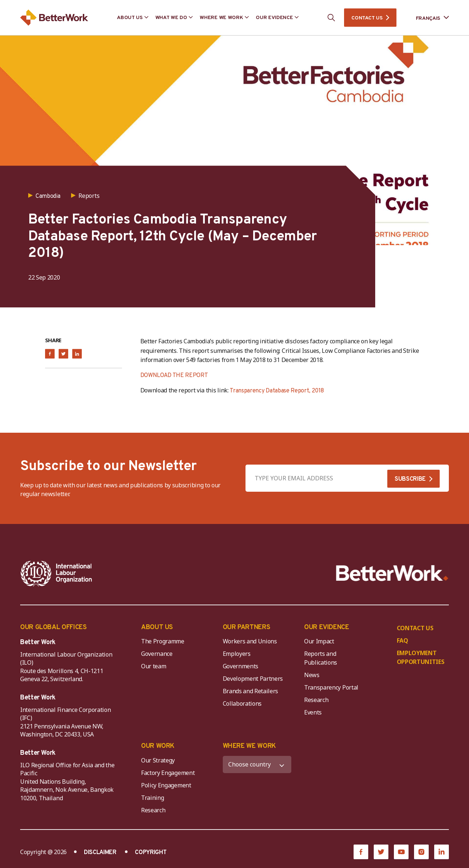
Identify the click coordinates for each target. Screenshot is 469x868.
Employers (237, 654)
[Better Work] (392, 573)
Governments (241, 666)
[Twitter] (381, 852)
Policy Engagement (167, 785)
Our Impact (319, 641)
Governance (157, 654)
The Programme (163, 641)
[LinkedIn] (442, 852)
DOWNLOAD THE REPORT (174, 376)
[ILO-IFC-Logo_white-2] (56, 573)
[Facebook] (361, 852)
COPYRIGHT (151, 853)
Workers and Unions (250, 641)
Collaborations (242, 703)
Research (316, 700)
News (312, 675)
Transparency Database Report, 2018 (277, 391)
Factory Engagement (168, 773)
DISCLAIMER (100, 853)
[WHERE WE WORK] (257, 764)
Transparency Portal (331, 687)
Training (152, 798)
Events (313, 712)
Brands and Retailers (251, 691)
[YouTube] (401, 852)
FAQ (402, 640)
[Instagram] (421, 852)
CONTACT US (367, 18)
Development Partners (253, 679)
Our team (154, 666)
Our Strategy (158, 760)
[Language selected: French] (427, 18)
